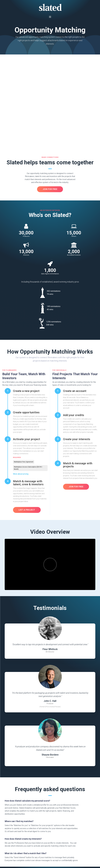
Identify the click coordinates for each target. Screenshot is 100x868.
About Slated (10, 837)
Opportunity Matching (29, 842)
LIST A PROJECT (27, 419)
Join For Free (50, 807)
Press (7, 841)
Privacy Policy (22, 856)
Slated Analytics (50, 839)
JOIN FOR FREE (50, 98)
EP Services (29, 847)
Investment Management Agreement (45, 859)
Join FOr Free (76, 396)
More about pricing (21, 383)
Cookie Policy (33, 856)
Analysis (27, 837)
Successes (28, 851)
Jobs (7, 849)
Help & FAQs (10, 845)
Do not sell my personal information (51, 856)
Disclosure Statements (48, 844)
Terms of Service (10, 856)
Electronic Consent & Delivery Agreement (18, 859)
